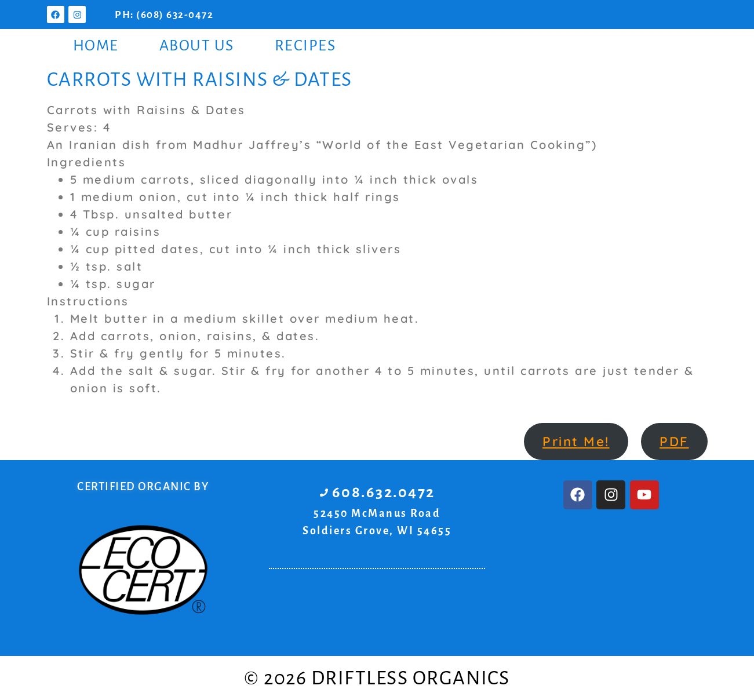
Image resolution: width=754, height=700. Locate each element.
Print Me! (576, 441)
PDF (674, 441)
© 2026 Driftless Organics (377, 678)
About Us (197, 46)
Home (96, 46)
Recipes (305, 46)
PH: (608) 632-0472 (164, 15)
